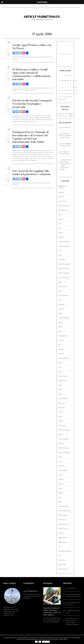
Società (60, 488)
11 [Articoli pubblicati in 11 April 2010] (76, 87)
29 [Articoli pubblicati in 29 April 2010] (68, 97)
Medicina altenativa (64, 358)
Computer (61, 237)
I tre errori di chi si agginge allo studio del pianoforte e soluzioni (31, 173)
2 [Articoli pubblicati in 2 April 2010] (71, 84)
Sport (60, 497)
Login (72, 27)
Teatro (60, 502)
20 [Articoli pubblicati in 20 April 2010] (62, 93)
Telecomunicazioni (63, 506)
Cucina (60, 255)
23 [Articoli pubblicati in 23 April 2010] (71, 93)
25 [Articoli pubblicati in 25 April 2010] (76, 93)
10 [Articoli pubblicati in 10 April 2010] (74, 87)
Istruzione (61, 340)
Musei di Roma (63, 381)
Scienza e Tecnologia (64, 452)
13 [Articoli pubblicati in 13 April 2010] (62, 90)
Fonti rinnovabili (63, 295)
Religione (61, 434)
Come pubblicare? (57, 27)
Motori (60, 372)
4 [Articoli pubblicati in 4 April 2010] (76, 84)
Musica (8, 185)
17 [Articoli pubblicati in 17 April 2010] (74, 90)
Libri (9, 146)
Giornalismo (62, 304)
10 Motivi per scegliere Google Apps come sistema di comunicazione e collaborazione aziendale (32, 74)
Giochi (60, 300)
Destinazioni (62, 259)
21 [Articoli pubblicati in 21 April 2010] (65, 93)
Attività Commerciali (64, 206)
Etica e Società (62, 286)
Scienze (60, 457)
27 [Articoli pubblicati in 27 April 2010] (62, 97)
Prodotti (61, 421)
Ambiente (61, 197)
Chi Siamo (40, 27)
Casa (60, 228)
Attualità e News (63, 210)
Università (61, 533)
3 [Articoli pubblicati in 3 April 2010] (74, 84)
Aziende (60, 219)
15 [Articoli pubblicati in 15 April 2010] (68, 90)
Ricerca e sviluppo (63, 439)
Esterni (60, 282)
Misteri (60, 363)
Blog (59, 224)
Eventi (8, 114)
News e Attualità (63, 398)
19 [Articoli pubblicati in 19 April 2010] (60, 93)
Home (9, 27)
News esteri (62, 403)
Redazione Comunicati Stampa (7, 50)
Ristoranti (61, 443)
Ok (36, 642)
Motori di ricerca (63, 376)
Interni (60, 331)
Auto (60, 215)
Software (8, 59)
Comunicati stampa (64, 242)
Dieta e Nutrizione (63, 268)
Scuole (60, 461)
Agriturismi (61, 192)
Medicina (61, 354)
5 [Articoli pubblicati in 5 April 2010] (60, 87)
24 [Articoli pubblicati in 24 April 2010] (74, 93)
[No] (82, 640)
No (40, 642)
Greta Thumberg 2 (65, 127)
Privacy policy (46, 642)
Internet (61, 327)
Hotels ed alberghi (63, 318)
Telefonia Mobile (63, 515)
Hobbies (61, 313)
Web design (62, 560)
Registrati (10, 32)
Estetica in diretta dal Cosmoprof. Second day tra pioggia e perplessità (32, 104)
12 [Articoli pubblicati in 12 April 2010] (60, 90)
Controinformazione (64, 246)
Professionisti (62, 425)
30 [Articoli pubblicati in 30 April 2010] (71, 97)
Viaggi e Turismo (63, 538)
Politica (60, 416)
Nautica (60, 394)
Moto (60, 367)
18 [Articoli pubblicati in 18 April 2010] (76, 90)
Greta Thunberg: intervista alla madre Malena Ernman (66, 135)
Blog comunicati (24, 27)
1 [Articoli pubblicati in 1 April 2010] (68, 84)
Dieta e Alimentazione (64, 264)
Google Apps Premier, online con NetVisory (32, 47)
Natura (60, 390)
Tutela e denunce (63, 524)
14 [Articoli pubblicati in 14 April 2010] (65, 90)
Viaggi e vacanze (63, 542)
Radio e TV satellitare (64, 430)
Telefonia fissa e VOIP (65, 511)
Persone (61, 412)
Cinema (60, 233)
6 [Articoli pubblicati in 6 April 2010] (62, 87)
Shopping (61, 479)
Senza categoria (63, 470)
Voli (59, 547)
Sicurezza (61, 484)
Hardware (61, 309)
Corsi (60, 250)
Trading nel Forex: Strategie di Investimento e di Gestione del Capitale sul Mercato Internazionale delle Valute (30, 137)
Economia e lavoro (64, 277)
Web (60, 555)
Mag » (64, 99)
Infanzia (60, 322)
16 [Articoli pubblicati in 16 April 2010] (71, 90)
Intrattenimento (63, 336)
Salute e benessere (64, 448)
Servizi (60, 475)
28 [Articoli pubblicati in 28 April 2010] (65, 97)
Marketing (61, 349)
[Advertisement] (66, 47)
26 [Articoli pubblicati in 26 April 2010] (60, 97)
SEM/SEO (61, 466)
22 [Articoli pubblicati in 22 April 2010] (68, 93)
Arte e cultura (62, 201)
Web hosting (62, 564)
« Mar (60, 99)
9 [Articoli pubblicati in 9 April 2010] (71, 87)
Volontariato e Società (64, 551)
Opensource (62, 407)
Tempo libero (62, 520)
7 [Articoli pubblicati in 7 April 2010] (65, 87)
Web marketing (63, 569)
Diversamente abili (64, 273)
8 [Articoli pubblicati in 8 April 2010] (68, 87)
